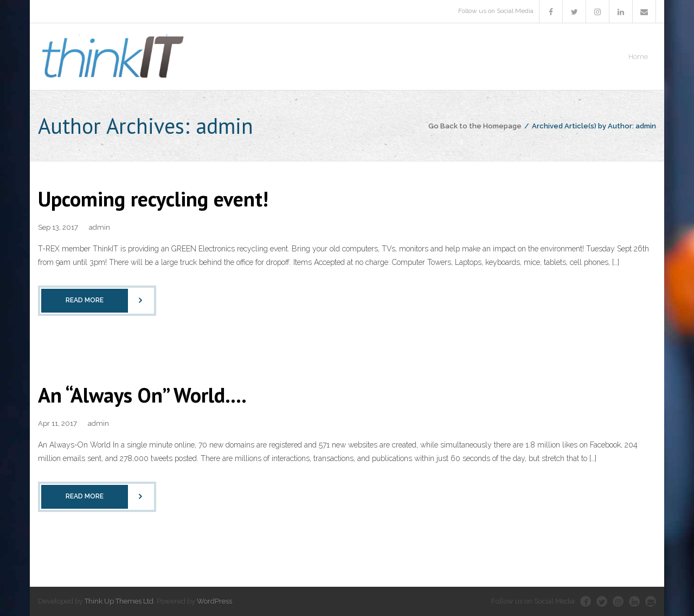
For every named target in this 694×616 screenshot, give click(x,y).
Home (638, 57)
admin (99, 227)
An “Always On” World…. (142, 395)
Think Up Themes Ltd (119, 601)
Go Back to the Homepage (475, 126)
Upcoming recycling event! (153, 199)
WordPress (214, 601)
